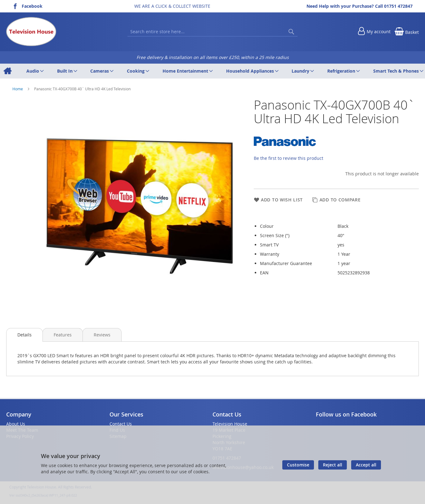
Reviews (102, 335)
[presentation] (25, 335)
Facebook (32, 6)
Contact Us (121, 424)
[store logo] (31, 32)
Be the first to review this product (289, 158)
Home (18, 89)
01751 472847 (398, 6)
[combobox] (212, 32)
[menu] (212, 71)
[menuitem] (7, 71)
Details (25, 335)
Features (63, 335)
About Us (16, 424)
